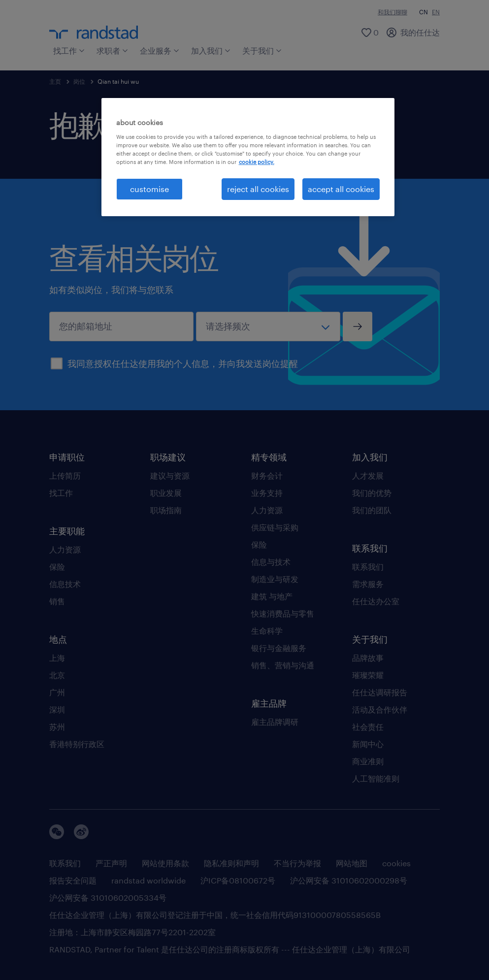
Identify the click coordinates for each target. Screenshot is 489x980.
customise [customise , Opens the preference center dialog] (149, 189)
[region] (248, 157)
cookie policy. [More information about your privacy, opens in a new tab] (257, 162)
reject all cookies (258, 189)
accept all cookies (341, 189)
